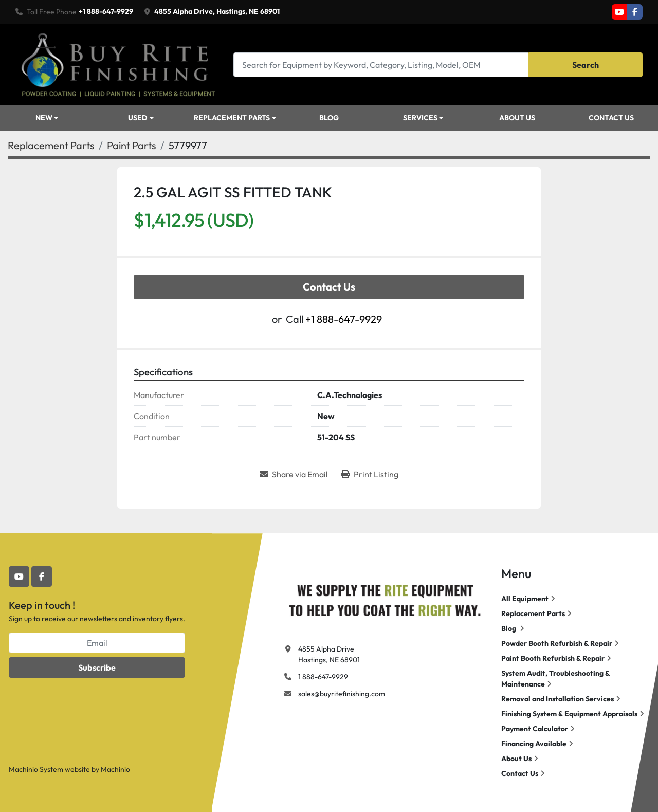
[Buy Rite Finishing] (385, 598)
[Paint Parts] (132, 145)
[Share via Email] (294, 474)
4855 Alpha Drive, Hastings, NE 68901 (217, 11)
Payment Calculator (535, 729)
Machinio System (36, 769)
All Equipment (525, 599)
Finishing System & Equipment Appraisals (569, 714)
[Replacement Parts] (51, 145)
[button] (47, 118)
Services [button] (420, 118)
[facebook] (635, 12)
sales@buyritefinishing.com (342, 694)
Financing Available (534, 744)
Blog (329, 118)
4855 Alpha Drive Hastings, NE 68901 (329, 654)
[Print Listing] (370, 474)
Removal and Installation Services (558, 699)
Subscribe (97, 667)
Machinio (115, 769)
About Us (517, 118)
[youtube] (619, 12)
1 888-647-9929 (323, 677)
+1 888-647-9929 (106, 11)
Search (586, 65)
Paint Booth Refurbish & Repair (553, 658)
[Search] (381, 65)
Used (138, 118)
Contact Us (611, 118)
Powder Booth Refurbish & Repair (557, 643)
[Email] (97, 643)
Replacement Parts (232, 118)
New (44, 118)
